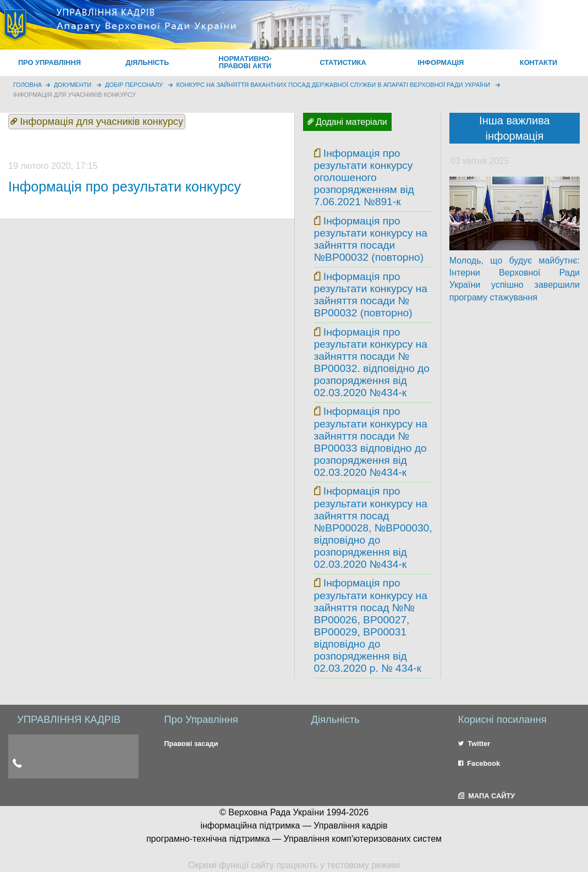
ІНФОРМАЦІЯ (441, 62)
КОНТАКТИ (538, 62)
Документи (73, 85)
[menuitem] (50, 63)
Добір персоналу (134, 85)
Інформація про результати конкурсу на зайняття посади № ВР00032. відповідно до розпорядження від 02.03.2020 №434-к (372, 362)
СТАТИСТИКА (343, 62)
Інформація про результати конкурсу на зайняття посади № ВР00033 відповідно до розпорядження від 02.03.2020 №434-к (371, 442)
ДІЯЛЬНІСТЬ (147, 62)
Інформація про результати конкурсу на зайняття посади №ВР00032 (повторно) (371, 239)
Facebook (479, 763)
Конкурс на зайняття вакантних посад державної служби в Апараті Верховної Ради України (333, 85)
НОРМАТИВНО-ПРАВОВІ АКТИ (245, 62)
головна (28, 85)
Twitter (474, 744)
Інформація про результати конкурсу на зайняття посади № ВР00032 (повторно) (371, 295)
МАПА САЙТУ (487, 796)
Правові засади (191, 744)
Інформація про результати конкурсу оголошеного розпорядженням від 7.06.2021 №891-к (364, 177)
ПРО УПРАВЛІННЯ (50, 62)
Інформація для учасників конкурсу (75, 95)
